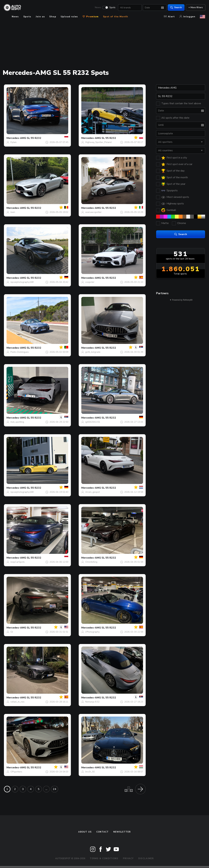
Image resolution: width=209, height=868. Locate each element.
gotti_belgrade (93, 352)
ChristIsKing (91, 562)
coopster (90, 282)
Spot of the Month (116, 17)
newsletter (122, 832)
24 (55, 789)
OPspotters (16, 772)
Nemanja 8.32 (92, 702)
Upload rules (69, 17)
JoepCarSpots (18, 562)
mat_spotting (17, 422)
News (98, 8)
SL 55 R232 (34, 138)
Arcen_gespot (92, 492)
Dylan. (14, 142)
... (46, 789)
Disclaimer (146, 859)
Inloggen (187, 17)
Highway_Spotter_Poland (98, 142)
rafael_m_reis (17, 702)
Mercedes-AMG (16, 138)
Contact (103, 832)
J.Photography (92, 632)
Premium (90, 17)
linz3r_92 (90, 772)
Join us (40, 17)
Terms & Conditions (104, 859)
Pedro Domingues (20, 352)
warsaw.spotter (93, 212)
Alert (169, 17)
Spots (112, 8)
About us (85, 832)
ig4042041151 (93, 422)
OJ (12, 632)
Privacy (128, 859)
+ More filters (195, 7)
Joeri (13, 212)
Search (176, 7)
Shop (53, 17)
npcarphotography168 (22, 282)
